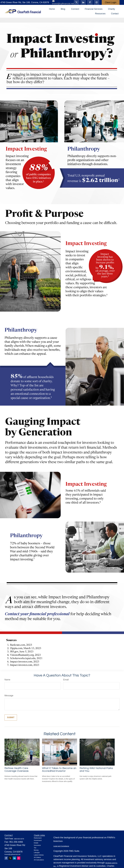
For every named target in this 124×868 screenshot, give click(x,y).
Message (9, 696)
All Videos (37, 857)
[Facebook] (90, 2)
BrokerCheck (58, 841)
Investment (38, 840)
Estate (36, 843)
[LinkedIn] (83, 2)
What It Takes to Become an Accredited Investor (59, 770)
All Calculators (39, 860)
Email (66, 680)
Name (7, 680)
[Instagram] (19, 858)
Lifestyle (37, 853)
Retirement (38, 838)
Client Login (111, 2)
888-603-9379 (19, 839)
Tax (35, 848)
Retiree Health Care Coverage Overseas (17, 770)
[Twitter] (77, 2)
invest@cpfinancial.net (12, 854)
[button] (52, 9)
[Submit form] (11, 718)
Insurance (37, 845)
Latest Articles (39, 855)
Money (36, 850)
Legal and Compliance (61, 846)
